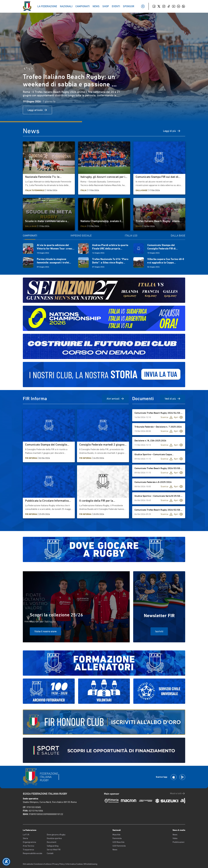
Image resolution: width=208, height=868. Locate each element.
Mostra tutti (178, 793)
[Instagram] (164, 6)
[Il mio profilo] (143, 6)
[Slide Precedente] (25, 69)
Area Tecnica (28, 846)
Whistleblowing (91, 864)
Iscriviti (159, 631)
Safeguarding (53, 846)
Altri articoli (115, 399)
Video (175, 838)
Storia (25, 838)
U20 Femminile (119, 846)
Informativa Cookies (74, 864)
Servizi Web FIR (54, 850)
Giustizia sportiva (54, 838)
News (115, 850)
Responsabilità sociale (32, 853)
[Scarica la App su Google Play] (182, 777)
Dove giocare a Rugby (56, 835)
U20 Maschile (118, 842)
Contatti (50, 853)
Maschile (116, 835)
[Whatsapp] (183, 6)
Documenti (51, 842)
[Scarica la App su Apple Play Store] (174, 777)
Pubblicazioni (178, 842)
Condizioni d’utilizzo (43, 864)
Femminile (117, 838)
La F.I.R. (26, 835)
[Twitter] (159, 6)
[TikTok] (169, 6)
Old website (28, 864)
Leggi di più (172, 131)
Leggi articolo (37, 110)
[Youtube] (174, 6)
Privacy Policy (58, 864)
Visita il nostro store (45, 631)
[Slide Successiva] (32, 69)
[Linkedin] (179, 6)
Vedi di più (173, 399)
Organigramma (29, 842)
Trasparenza (28, 850)
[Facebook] (154, 6)
